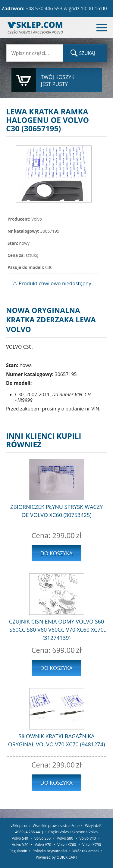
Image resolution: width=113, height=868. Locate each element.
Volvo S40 (20, 838)
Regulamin (18, 851)
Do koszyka (56, 553)
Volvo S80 (65, 838)
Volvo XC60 (67, 845)
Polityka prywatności (50, 851)
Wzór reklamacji (86, 851)
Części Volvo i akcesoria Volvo (73, 832)
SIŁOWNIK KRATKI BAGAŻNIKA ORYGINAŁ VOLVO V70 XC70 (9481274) (56, 740)
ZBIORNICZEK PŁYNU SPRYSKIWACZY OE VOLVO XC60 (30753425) (56, 511)
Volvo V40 (88, 838)
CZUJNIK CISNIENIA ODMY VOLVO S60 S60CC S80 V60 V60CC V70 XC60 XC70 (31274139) (56, 629)
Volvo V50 (20, 845)
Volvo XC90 (92, 845)
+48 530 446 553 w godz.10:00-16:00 (66, 8)
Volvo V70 (43, 845)
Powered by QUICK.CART (57, 857)
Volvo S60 (42, 838)
